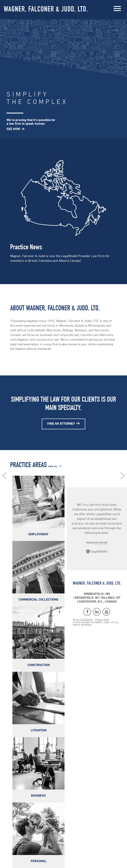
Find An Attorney (61, 424)
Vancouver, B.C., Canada (98, 602)
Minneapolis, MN (97, 594)
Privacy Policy (103, 620)
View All (53, 467)
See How (13, 129)
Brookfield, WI (87, 598)
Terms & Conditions (83, 620)
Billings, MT (111, 598)
